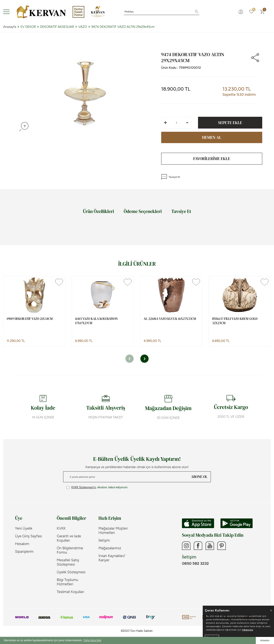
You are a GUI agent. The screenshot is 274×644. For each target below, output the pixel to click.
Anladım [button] (265, 640)
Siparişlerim (24, 551)
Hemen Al (212, 137)
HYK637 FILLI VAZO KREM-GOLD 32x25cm (235, 321)
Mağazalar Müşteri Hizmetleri (113, 530)
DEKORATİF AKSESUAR (57, 27)
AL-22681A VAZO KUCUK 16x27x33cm (170, 319)
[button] (130, 359)
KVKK (61, 528)
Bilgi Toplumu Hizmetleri (67, 582)
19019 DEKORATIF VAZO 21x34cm (30, 319)
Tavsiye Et (171, 177)
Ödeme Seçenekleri (143, 211)
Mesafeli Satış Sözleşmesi (68, 562)
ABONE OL (199, 477)
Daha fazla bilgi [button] (92, 640)
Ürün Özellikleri (98, 211)
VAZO (83, 27)
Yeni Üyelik (24, 528)
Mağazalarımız (110, 548)
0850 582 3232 (195, 563)
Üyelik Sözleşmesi (71, 572)
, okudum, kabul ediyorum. (97, 487)
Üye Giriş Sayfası (28, 536)
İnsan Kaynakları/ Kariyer (112, 558)
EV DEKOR (28, 27)
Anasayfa (10, 27)
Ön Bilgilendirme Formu (70, 550)
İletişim (104, 540)
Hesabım (22, 544)
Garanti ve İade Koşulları (69, 538)
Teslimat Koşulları (70, 592)
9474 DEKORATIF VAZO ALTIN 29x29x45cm (123, 27)
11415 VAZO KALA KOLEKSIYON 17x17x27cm (96, 321)
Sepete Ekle (230, 123)
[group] (85, 94)
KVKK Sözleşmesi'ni (83, 487)
